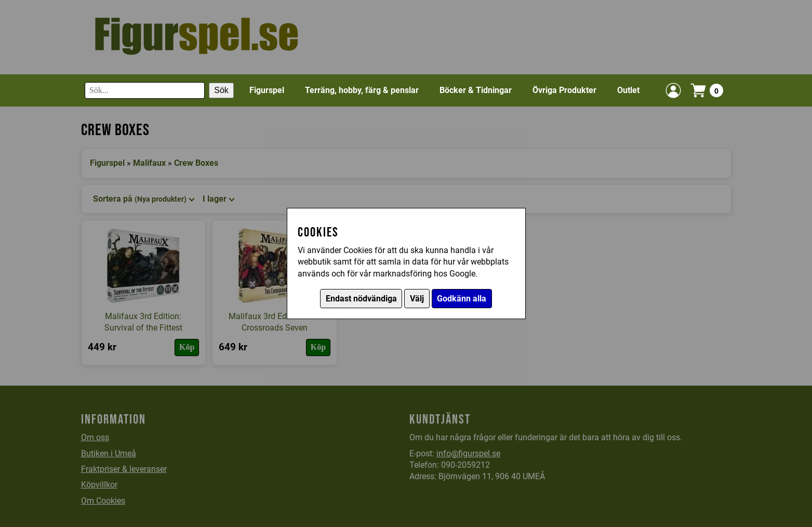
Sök (221, 90)
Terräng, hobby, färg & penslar (362, 90)
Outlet (628, 90)
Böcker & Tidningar (476, 90)
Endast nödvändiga (361, 299)
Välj (417, 299)
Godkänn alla (462, 299)
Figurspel (267, 90)
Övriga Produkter (564, 90)
